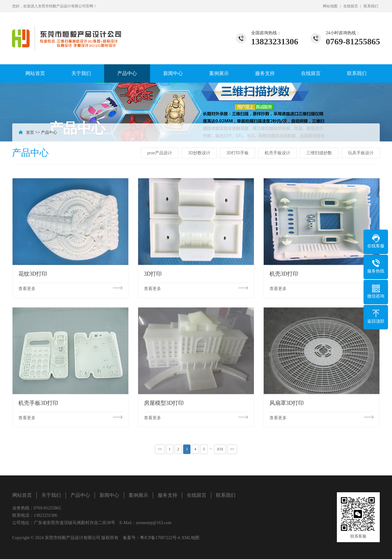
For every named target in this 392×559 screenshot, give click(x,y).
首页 (30, 132)
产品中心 (127, 73)
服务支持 (265, 73)
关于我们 (81, 73)
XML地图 (190, 538)
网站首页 (35, 73)
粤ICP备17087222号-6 (160, 538)
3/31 (220, 449)
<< (160, 449)
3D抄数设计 (200, 153)
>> (232, 449)
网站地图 (330, 6)
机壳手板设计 (278, 153)
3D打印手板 (238, 153)
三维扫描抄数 (320, 153)
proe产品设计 (160, 153)
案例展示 (219, 73)
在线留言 (351, 6)
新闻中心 (173, 73)
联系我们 (371, 6)
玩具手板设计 (361, 153)
